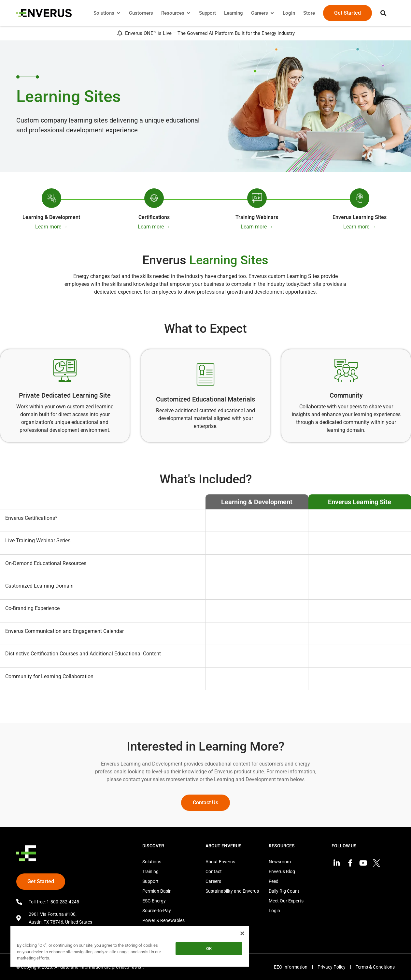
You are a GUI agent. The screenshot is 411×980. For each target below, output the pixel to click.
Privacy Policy (332, 967)
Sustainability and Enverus (232, 891)
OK (209, 949)
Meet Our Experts (286, 901)
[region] (130, 948)
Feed (274, 881)
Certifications (154, 217)
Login (274, 911)
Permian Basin (157, 891)
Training (150, 871)
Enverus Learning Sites (360, 217)
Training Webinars (257, 217)
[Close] (242, 933)
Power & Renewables (163, 920)
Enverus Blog (282, 871)
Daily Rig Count (284, 891)
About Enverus (220, 862)
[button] (383, 13)
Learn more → (51, 227)
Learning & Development (51, 217)
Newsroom (280, 862)
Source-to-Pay (157, 911)
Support (150, 881)
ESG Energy (154, 901)
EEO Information (291, 967)
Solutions (152, 862)
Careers (213, 881)
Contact (214, 871)
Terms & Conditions (375, 967)
